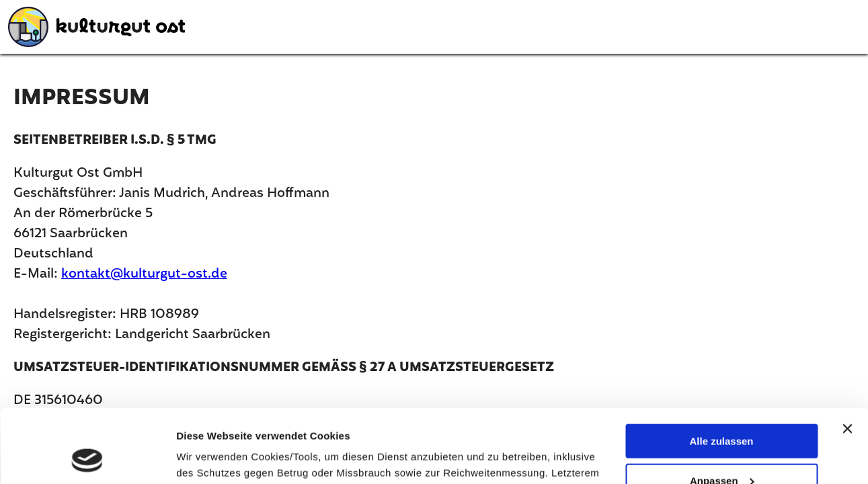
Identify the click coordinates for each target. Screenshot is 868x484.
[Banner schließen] (847, 360)
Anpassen (722, 412)
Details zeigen (210, 457)
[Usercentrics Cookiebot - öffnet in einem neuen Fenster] (87, 458)
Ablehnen (721, 451)
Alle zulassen (721, 372)
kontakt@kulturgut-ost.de (144, 274)
